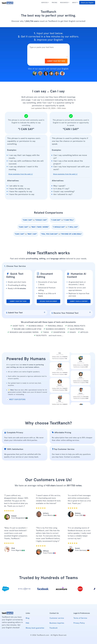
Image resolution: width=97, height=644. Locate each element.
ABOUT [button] (74, 3)
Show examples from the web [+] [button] (21, 174)
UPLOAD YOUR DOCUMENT (48, 301)
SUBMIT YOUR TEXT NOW (56, 61)
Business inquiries (57, 623)
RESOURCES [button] (64, 3)
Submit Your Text (14, 313)
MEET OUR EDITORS (16, 399)
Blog (28, 618)
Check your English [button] (87, 3)
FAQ (27, 623)
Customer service (57, 618)
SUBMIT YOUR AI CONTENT (79, 301)
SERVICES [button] (44, 3)
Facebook (54, 628)
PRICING (55, 3)
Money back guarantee (35, 628)
